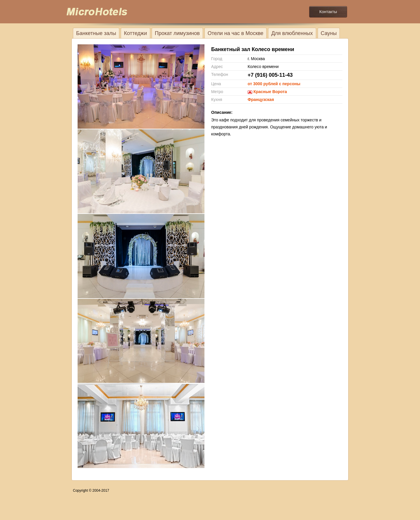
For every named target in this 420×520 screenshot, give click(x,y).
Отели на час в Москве (236, 33)
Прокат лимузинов (177, 33)
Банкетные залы (96, 33)
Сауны (329, 33)
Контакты (328, 12)
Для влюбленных (292, 33)
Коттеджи (135, 33)
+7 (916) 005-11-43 (270, 75)
